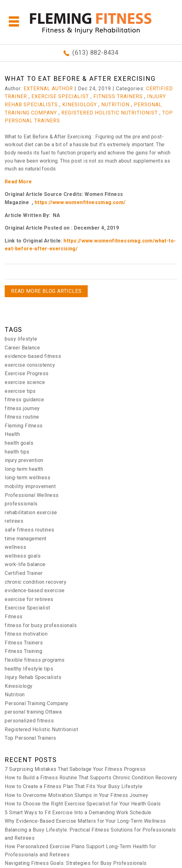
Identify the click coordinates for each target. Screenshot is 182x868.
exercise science (25, 382)
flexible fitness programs (35, 660)
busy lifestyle (21, 339)
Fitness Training (23, 651)
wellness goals (23, 556)
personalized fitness (29, 721)
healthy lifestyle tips (29, 669)
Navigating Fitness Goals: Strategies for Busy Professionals (76, 863)
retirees (14, 521)
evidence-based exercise (35, 590)
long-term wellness (28, 478)
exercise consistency (30, 365)
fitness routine (22, 417)
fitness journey (22, 408)
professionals (21, 504)
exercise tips (20, 391)
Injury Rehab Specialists (33, 677)
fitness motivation (26, 634)
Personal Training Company (37, 703)
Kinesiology (80, 105)
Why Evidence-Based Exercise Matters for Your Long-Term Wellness (85, 821)
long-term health (24, 469)
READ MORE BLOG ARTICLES (46, 291)
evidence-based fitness (33, 356)
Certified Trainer (24, 573)
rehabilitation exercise (31, 512)
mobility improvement (30, 486)
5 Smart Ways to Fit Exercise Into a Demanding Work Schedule (78, 812)
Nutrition (115, 105)
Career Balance (22, 348)
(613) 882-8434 (95, 53)
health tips (17, 452)
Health (12, 434)
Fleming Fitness (24, 426)
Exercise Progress (27, 373)
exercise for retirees (29, 599)
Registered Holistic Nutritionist (110, 113)
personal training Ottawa (33, 712)
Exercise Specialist (60, 96)
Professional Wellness (32, 495)
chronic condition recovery (36, 582)
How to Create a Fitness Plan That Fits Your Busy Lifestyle (74, 786)
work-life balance (25, 564)
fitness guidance (24, 400)
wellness (15, 547)
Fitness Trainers (118, 96)
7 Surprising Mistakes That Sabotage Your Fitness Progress (75, 769)
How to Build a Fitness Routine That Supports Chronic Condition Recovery (91, 778)
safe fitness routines (30, 530)
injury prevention (24, 460)
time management (26, 539)
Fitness (14, 617)
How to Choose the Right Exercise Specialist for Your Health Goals (83, 804)
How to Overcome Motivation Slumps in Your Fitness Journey (77, 795)
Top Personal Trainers (30, 738)
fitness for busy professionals (41, 625)
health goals (19, 443)
